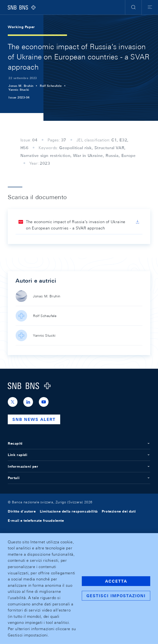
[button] (133, 7)
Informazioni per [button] (79, 466)
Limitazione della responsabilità (69, 511)
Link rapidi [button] (79, 455)
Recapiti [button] (79, 443)
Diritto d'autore (22, 511)
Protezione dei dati (119, 511)
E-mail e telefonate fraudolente (36, 521)
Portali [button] (79, 478)
